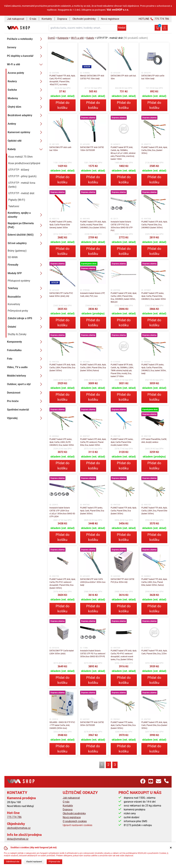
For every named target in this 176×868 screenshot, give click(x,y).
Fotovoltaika (25, 350)
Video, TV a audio (25, 367)
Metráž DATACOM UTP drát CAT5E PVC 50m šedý (92, 77)
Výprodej (25, 418)
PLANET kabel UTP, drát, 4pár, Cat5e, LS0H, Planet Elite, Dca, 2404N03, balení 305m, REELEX (124, 298)
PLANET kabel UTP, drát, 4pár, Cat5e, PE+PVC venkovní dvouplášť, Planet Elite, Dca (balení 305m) (62, 584)
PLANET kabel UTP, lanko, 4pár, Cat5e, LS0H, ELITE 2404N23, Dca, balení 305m (62, 442)
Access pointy (26, 73)
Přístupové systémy (19, 281)
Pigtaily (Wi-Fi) (17, 200)
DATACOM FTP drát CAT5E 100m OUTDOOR (92, 149)
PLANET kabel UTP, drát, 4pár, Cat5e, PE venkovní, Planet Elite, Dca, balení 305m (93, 442)
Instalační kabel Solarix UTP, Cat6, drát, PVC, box (92, 295)
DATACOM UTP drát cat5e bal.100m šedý (153, 77)
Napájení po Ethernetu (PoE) (26, 225)
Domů (51, 38)
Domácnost (25, 393)
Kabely (26, 149)
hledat (122, 28)
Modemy (26, 98)
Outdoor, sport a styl (25, 384)
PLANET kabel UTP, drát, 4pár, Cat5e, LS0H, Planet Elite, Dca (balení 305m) (62, 368)
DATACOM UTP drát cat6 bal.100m (60, 149)
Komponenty (25, 342)
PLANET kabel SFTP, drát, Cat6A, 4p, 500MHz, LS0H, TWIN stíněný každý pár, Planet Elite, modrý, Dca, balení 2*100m (122, 371)
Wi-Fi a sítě (25, 64)
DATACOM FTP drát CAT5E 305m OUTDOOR (92, 724)
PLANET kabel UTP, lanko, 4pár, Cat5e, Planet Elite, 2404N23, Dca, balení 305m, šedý (154, 369)
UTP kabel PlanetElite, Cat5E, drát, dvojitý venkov (154, 441)
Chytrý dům (26, 107)
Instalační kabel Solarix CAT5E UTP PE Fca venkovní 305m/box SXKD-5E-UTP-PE (93, 654)
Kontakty (47, 19)
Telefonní (14, 206)
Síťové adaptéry (26, 243)
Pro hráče (25, 401)
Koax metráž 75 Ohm (20, 157)
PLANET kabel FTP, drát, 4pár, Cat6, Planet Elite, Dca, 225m (154, 652)
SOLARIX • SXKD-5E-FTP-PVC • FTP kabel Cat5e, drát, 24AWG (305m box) (62, 725)
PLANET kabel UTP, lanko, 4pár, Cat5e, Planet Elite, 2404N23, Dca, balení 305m (154, 296)
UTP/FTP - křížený (19, 170)
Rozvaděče (26, 297)
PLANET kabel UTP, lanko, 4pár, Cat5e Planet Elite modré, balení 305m (122, 442)
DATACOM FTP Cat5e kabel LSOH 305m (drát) (62, 652)
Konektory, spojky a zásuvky (26, 215)
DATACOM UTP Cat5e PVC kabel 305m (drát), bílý (61, 295)
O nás (33, 19)
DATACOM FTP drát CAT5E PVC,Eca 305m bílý (123, 581)
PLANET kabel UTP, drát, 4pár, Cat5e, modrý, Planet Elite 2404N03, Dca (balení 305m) (93, 225)
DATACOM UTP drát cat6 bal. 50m (124, 77)
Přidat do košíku (63, 105)
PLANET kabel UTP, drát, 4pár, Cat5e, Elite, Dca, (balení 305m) (154, 150)
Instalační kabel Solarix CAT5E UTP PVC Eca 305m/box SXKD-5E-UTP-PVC (122, 226)
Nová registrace (110, 19)
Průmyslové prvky (18, 311)
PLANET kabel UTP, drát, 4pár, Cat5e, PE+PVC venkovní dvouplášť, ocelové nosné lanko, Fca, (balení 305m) (124, 655)
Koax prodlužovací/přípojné (24, 163)
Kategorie (63, 38)
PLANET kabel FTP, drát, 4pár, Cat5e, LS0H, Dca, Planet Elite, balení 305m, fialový (154, 582)
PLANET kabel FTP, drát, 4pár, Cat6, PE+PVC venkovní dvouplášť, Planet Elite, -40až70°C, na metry (62, 80)
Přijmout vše (54, 862)
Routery (26, 81)
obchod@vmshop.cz (19, 828)
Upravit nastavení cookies (77, 825)
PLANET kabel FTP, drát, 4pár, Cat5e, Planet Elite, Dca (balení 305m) (124, 511)
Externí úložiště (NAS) (26, 235)
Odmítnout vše (13, 862)
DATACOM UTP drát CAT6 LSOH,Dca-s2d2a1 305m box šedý (93, 582)
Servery (25, 47)
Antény (26, 124)
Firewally (26, 265)
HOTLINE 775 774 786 (154, 19)
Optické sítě (26, 141)
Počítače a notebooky (25, 39)
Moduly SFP (26, 273)
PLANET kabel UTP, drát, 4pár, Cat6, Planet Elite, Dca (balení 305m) (154, 725)
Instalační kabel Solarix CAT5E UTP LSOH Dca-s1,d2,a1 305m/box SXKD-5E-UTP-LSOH (62, 512)
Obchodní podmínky (84, 19)
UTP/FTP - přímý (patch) (22, 176)
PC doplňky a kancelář (25, 56)
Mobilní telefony (25, 376)
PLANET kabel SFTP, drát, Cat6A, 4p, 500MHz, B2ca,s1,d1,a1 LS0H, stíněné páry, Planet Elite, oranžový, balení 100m (123, 153)
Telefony (26, 288)
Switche (26, 90)
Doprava (62, 19)
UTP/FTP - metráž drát (21, 193)
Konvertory (14, 304)
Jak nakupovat (16, 19)
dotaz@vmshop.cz (18, 839)
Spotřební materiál (25, 410)
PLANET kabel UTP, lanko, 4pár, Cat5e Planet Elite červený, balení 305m (61, 225)
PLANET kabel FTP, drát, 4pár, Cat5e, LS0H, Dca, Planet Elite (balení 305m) (154, 511)
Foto (25, 359)
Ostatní (26, 327)
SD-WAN (13, 257)
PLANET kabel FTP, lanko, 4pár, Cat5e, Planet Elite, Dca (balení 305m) (123, 725)
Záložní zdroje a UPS (26, 318)
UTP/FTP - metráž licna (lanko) (22, 185)
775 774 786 (14, 817)
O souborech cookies (75, 821)
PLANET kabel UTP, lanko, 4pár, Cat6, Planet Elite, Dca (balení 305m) (92, 511)
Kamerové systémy (26, 132)
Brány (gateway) (17, 251)
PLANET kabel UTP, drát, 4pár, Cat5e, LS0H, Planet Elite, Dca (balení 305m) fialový (93, 368)
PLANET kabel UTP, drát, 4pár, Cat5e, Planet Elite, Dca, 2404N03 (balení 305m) (154, 225)
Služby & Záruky (17, 334)
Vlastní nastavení (34, 862)
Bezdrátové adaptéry (26, 115)
